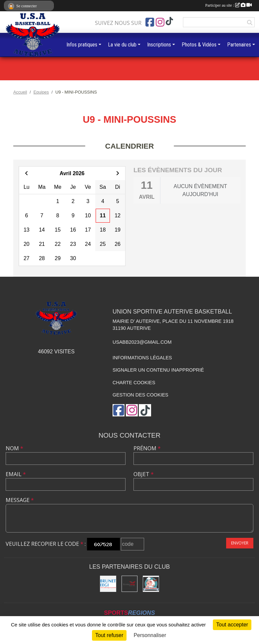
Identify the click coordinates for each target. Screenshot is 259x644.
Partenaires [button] (239, 45)
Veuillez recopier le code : (46, 544)
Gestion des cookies (140, 395)
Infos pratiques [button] (82, 45)
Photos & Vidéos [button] (199, 45)
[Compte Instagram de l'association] (160, 22)
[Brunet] (108, 584)
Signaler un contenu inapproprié (158, 370)
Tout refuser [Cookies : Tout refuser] (109, 635)
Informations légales (142, 358)
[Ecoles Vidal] (130, 584)
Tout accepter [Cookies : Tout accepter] (232, 625)
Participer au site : (228, 5)
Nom (14, 448)
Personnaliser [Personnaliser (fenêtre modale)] (150, 635)
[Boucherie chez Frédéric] (151, 584)
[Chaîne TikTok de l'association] (169, 21)
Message (20, 500)
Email (16, 474)
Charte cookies (134, 383)
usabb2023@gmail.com (142, 342)
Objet (144, 474)
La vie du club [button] (122, 45)
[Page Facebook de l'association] (150, 22)
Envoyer (240, 543)
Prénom (147, 448)
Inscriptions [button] (159, 45)
